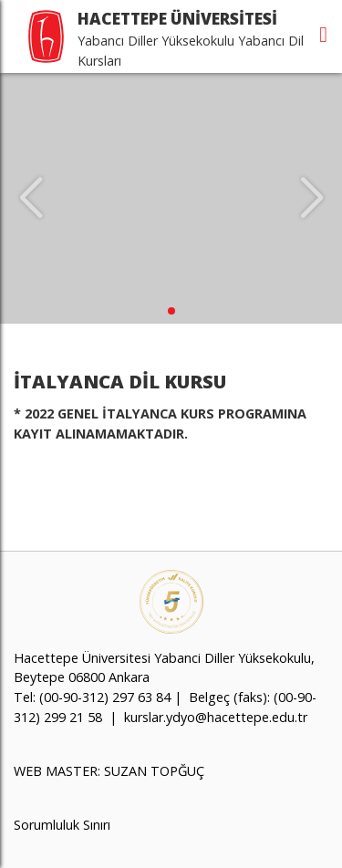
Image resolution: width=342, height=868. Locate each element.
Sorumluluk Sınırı (62, 825)
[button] (171, 311)
